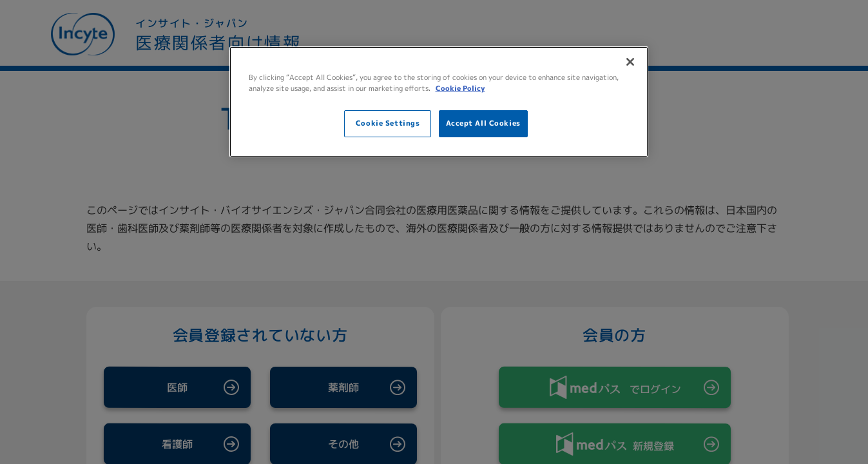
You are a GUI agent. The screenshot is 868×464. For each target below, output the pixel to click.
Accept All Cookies (483, 123)
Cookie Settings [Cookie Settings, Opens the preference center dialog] (388, 123)
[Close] (630, 62)
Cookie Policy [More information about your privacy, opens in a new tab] (460, 88)
